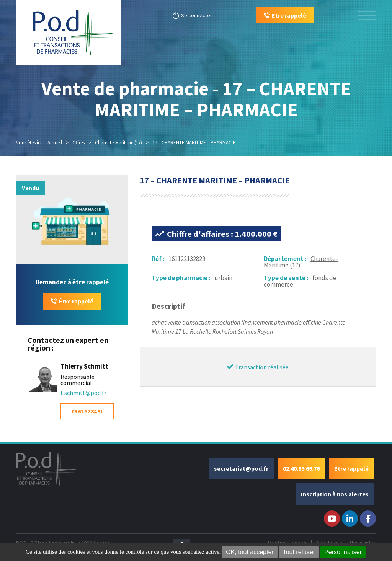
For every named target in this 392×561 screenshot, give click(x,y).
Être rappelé (76, 301)
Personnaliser (343, 552)
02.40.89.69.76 (301, 468)
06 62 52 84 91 (87, 411)
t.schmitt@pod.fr (83, 393)
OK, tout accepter (250, 552)
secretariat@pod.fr (241, 468)
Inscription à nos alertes (335, 494)
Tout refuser (299, 552)
